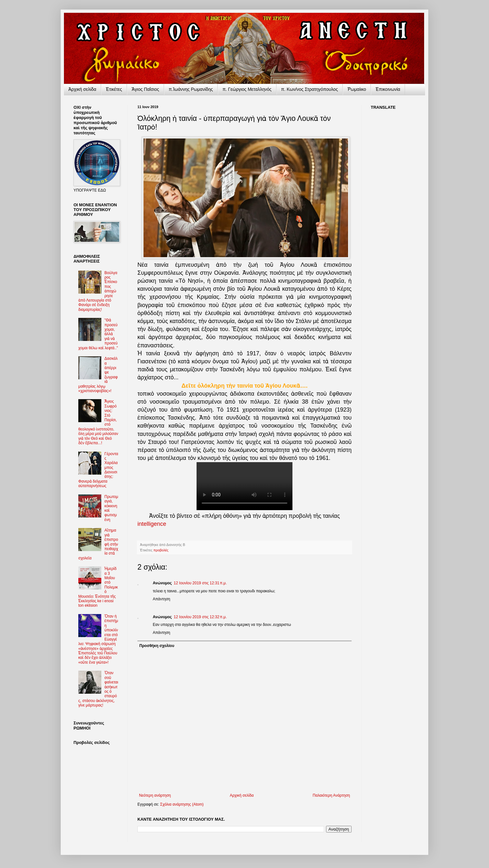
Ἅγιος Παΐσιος (145, 89)
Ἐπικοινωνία (388, 89)
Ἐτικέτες (114, 89)
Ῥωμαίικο (357, 89)
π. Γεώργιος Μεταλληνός (247, 89)
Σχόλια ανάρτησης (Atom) (182, 804)
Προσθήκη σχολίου (157, 646)
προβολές (161, 550)
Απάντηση (162, 599)
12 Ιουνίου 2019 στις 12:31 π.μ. (200, 583)
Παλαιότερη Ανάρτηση (331, 795)
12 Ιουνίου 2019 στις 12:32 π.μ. (200, 617)
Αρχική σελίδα (242, 795)
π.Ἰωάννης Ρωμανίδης (191, 89)
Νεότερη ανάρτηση (155, 795)
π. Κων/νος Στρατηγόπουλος (310, 89)
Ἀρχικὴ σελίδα (82, 89)
